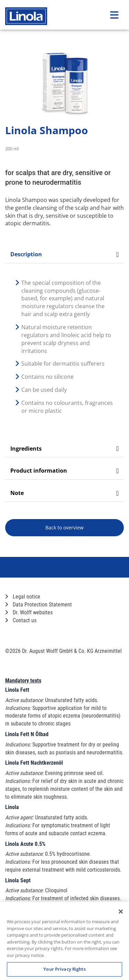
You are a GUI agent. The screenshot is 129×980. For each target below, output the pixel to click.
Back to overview (64, 527)
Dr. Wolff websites (29, 612)
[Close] (121, 912)
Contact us (21, 620)
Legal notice (23, 597)
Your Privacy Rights (64, 969)
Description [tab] (64, 254)
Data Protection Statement (39, 605)
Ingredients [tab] (64, 449)
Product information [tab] (64, 471)
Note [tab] (64, 493)
